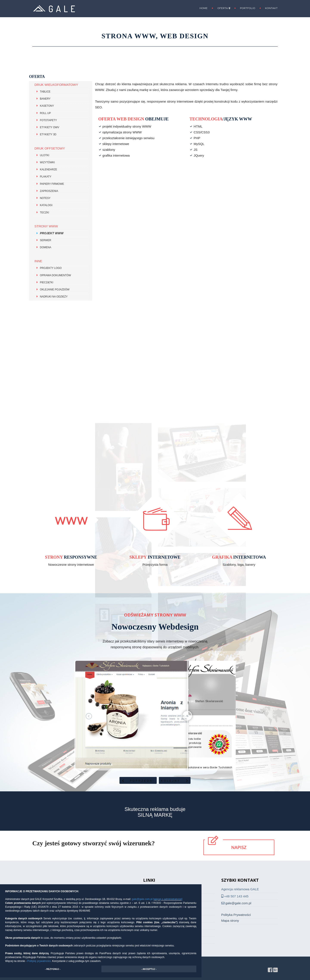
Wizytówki (47, 162)
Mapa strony (230, 921)
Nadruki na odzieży (54, 297)
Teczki (44, 213)
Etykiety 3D (48, 135)
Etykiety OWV (50, 127)
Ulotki (44, 155)
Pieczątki (46, 282)
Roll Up (45, 113)
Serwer (45, 240)
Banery (45, 99)
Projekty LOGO (51, 268)
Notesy (45, 198)
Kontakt (271, 8)
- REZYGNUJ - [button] (53, 969)
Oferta (224, 8)
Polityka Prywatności (236, 915)
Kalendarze (48, 169)
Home (204, 8)
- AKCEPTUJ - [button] (149, 969)
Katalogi (46, 205)
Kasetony (47, 106)
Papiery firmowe (52, 184)
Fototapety (48, 120)
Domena (46, 247)
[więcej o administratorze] (168, 899)
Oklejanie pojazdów (55, 290)
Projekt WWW (52, 233)
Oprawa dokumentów (55, 275)
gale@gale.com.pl (143, 899)
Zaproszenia (49, 191)
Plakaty (46, 177)
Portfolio (248, 8)
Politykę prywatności (39, 961)
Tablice (45, 92)
